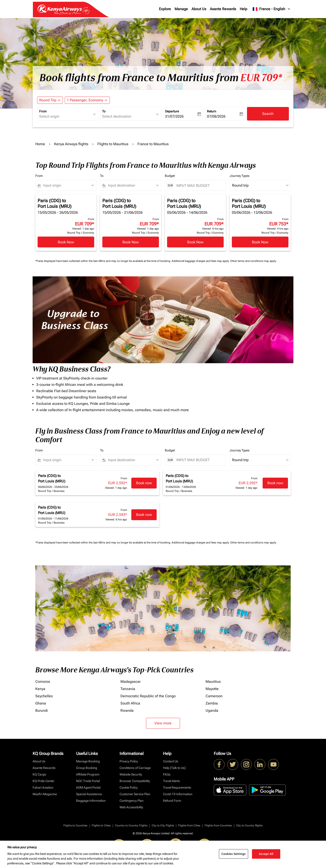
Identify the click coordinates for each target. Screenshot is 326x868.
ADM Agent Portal (88, 787)
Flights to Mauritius (113, 144)
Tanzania (128, 689)
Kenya (40, 689)
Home (40, 144)
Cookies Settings (234, 854)
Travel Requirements (177, 787)
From (43, 111)
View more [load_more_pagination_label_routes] (163, 723)
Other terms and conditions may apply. (253, 261)
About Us (199, 9)
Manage (181, 9)
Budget (170, 176)
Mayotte (212, 689)
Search (268, 114)
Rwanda (127, 710)
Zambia (212, 703)
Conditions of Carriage (135, 768)
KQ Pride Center (43, 781)
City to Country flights (249, 825)
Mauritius (213, 682)
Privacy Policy (129, 761)
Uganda (212, 710)
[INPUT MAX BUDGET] (199, 186)
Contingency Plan (132, 801)
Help (243, 9)
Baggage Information (91, 801)
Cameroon (214, 696)
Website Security (131, 774)
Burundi (42, 710)
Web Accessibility (131, 807)
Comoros (43, 682)
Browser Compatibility (135, 781)
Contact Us (171, 761)
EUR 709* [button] (261, 78)
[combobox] (65, 116)
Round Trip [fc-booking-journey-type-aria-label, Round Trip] (48, 100)
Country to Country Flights (131, 825)
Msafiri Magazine (45, 794)
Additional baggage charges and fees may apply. (201, 261)
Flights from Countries (218, 825)
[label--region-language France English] (272, 9)
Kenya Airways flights (71, 144)
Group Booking (87, 768)
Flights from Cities (189, 825)
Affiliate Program (88, 774)
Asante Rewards (223, 9)
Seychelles (44, 696)
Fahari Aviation (43, 787)
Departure (172, 111)
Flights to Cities (101, 825)
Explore (165, 9)
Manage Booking (88, 761)
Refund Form (172, 801)
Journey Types (240, 176)
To (104, 111)
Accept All (266, 854)
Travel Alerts (171, 781)
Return (212, 111)
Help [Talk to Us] (174, 768)
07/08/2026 (216, 116)
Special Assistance (89, 794)
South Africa (130, 703)
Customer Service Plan (135, 794)
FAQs (167, 774)
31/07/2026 (174, 116)
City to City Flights (163, 825)
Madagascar (131, 682)
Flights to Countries (75, 825)
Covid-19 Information (178, 794)
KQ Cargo (39, 774)
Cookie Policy (129, 787)
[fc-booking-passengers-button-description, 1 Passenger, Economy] (85, 100)
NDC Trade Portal (88, 781)
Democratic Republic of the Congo (148, 696)
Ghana (41, 703)
